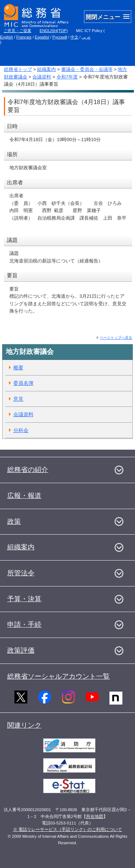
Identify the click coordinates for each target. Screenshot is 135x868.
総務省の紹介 (28, 470)
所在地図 (95, 817)
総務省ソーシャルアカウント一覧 (58, 676)
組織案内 (46, 69)
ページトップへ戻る (116, 338)
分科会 (21, 430)
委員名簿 (23, 383)
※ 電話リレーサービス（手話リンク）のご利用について (67, 829)
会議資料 (42, 77)
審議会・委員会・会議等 (87, 69)
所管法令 (21, 573)
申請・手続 (24, 624)
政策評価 (21, 650)
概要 (18, 368)
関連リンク (24, 725)
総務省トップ (18, 69)
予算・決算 (24, 599)
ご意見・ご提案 (17, 31)
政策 (14, 521)
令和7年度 (67, 77)
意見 (18, 399)
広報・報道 (24, 496)
